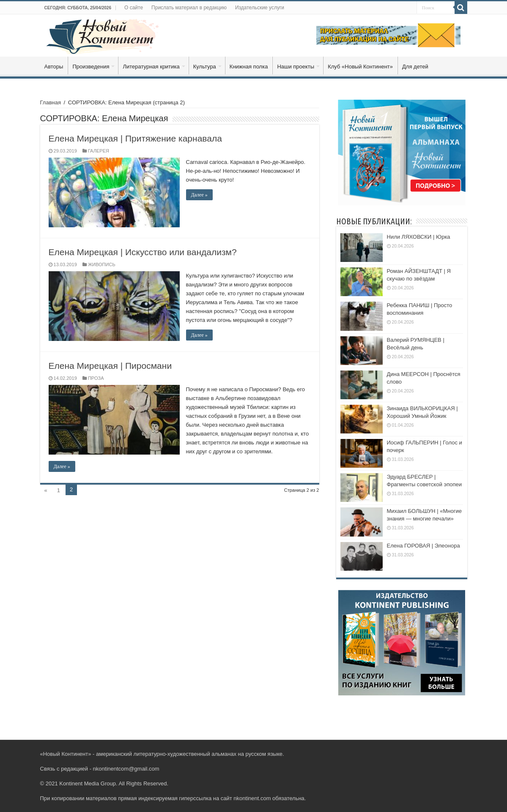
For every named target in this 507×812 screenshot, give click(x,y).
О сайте (134, 8)
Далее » (199, 195)
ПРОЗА (96, 378)
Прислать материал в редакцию (189, 8)
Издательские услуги (260, 8)
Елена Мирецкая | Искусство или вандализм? (143, 252)
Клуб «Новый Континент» (360, 67)
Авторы (54, 67)
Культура (205, 67)
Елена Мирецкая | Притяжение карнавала (135, 138)
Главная (51, 102)
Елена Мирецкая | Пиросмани (110, 366)
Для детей (415, 67)
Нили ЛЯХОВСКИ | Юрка (419, 237)
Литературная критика (151, 67)
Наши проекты (296, 67)
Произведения (91, 67)
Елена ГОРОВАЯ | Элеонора (423, 546)
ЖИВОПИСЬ (102, 264)
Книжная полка (249, 67)
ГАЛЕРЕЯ (99, 151)
